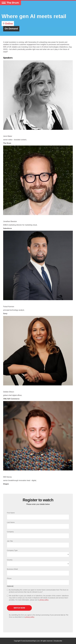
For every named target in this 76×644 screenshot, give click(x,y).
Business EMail (12, 569)
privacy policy (44, 600)
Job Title (10, 541)
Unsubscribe (58, 641)
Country (10, 560)
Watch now (19, 608)
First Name (11, 513)
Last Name (11, 522)
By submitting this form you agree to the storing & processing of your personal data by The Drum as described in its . (39, 616)
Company (10, 532)
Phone (9, 578)
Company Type (12, 550)
